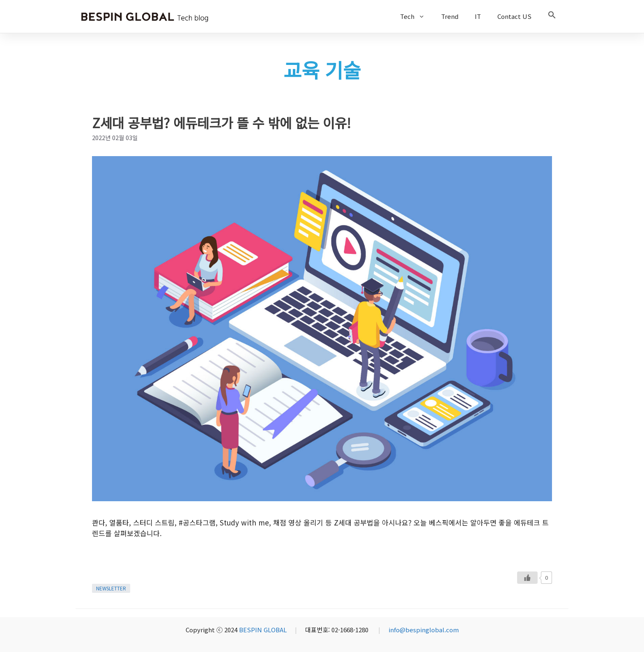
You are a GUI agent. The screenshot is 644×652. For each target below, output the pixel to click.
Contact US (514, 16)
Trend (450, 16)
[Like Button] (527, 578)
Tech (416, 16)
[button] (552, 16)
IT (478, 16)
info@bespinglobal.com (424, 630)
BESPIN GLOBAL (263, 630)
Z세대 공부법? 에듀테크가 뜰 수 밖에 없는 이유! (221, 122)
